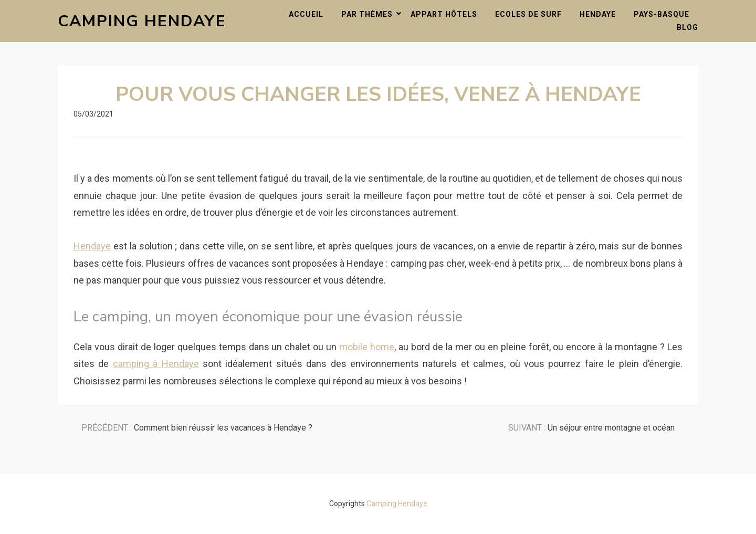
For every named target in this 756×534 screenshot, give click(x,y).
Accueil (306, 14)
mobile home (367, 347)
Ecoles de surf (528, 14)
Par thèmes (367, 14)
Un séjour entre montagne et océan (591, 428)
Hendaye (598, 14)
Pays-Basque (661, 14)
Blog (687, 27)
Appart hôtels (444, 14)
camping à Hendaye (156, 364)
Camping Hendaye (142, 21)
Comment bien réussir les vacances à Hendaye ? (197, 428)
